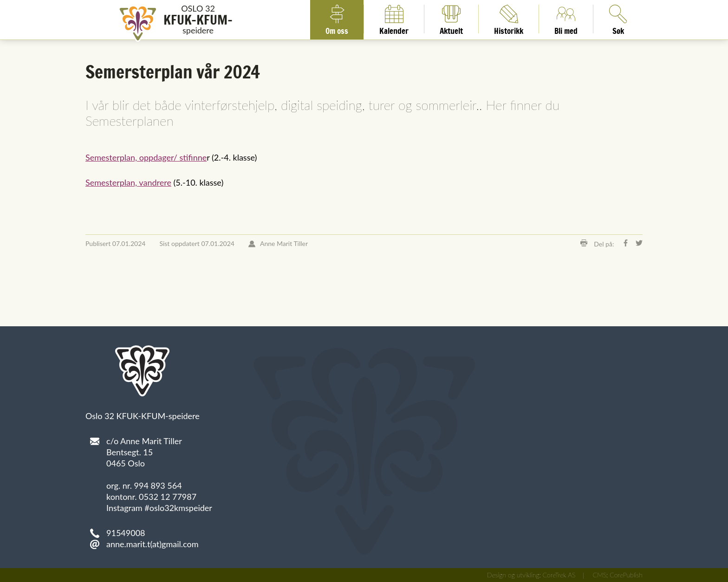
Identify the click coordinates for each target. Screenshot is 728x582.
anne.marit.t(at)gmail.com (153, 544)
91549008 (126, 533)
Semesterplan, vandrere (128, 182)
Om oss (337, 19)
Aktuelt (451, 19)
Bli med (566, 19)
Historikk (509, 19)
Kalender (394, 19)
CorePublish (626, 575)
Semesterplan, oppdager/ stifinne (146, 157)
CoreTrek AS (559, 575)
